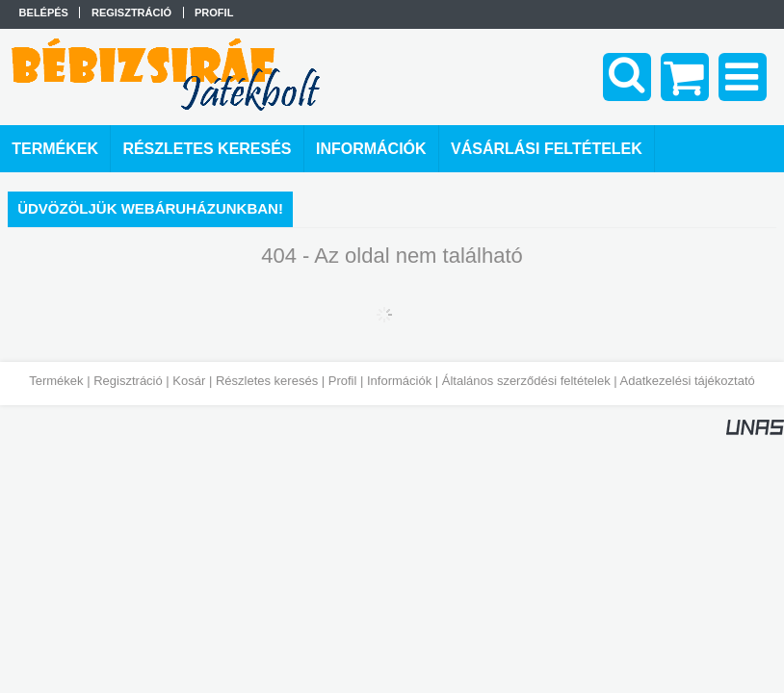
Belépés (44, 13)
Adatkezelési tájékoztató (688, 381)
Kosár (189, 381)
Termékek (56, 381)
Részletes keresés (267, 381)
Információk (399, 381)
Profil (343, 381)
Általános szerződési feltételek (526, 381)
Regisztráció (128, 381)
